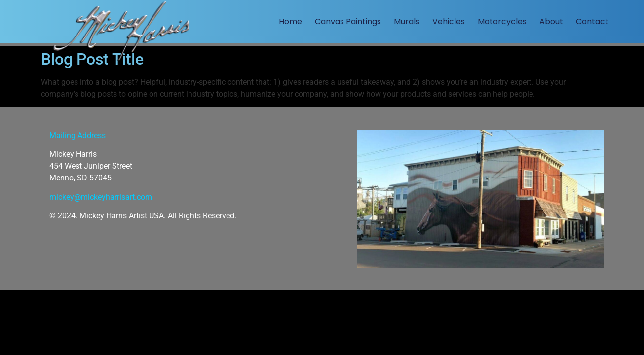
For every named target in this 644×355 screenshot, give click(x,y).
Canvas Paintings (348, 21)
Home (290, 21)
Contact (592, 21)
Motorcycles (502, 21)
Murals (407, 21)
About (551, 21)
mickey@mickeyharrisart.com (101, 197)
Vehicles (449, 21)
